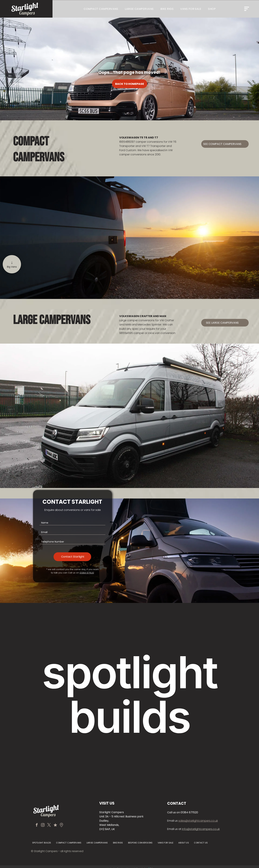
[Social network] (55, 825)
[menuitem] (101, 9)
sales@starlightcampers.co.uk (198, 821)
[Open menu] (247, 9)
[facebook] (37, 825)
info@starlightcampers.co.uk (201, 829)
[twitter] (49, 825)
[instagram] (43, 825)
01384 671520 (87, 573)
